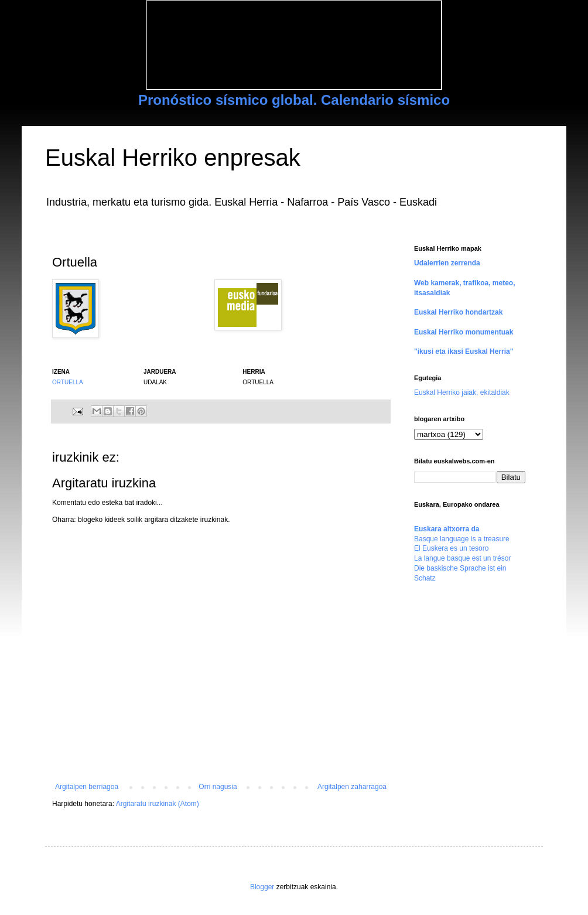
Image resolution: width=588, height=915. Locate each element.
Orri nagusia (218, 787)
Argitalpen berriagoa (87, 787)
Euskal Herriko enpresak (173, 158)
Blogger (262, 887)
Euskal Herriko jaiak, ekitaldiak (462, 392)
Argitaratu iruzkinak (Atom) (158, 804)
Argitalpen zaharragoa (352, 787)
